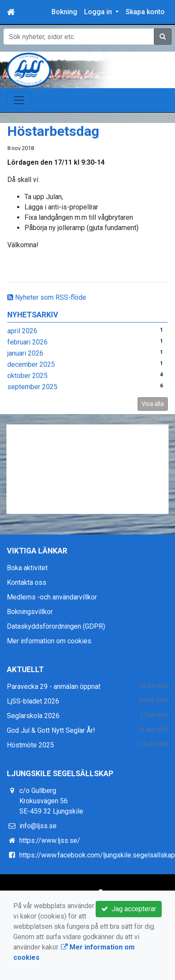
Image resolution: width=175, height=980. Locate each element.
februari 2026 (27, 342)
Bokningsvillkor (30, 612)
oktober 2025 (27, 376)
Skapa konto (145, 12)
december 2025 (31, 364)
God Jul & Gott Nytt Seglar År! (51, 730)
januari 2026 (25, 353)
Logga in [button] (99, 12)
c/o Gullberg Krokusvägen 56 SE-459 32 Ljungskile (51, 801)
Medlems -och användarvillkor (52, 597)
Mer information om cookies (49, 641)
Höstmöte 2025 (30, 745)
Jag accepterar (129, 909)
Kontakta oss (27, 582)
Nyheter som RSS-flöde (47, 297)
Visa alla (153, 404)
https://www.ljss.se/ (50, 840)
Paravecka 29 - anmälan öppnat (54, 687)
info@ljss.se (38, 826)
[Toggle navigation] (19, 100)
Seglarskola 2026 (33, 716)
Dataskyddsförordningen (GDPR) (56, 626)
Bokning (64, 12)
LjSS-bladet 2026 (33, 701)
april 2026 (22, 331)
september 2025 (32, 387)
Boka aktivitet (27, 568)
